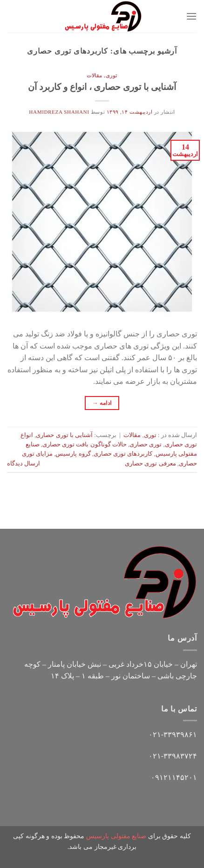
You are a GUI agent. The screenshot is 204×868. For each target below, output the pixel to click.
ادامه (102, 403)
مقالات (95, 75)
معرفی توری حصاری (150, 464)
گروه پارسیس (73, 454)
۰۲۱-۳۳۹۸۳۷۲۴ (173, 756)
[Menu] (191, 16)
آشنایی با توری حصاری (64, 435)
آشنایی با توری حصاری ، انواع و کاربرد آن (102, 87)
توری (112, 75)
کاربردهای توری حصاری (123, 454)
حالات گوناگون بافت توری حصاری (85, 444)
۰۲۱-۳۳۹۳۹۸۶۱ (173, 735)
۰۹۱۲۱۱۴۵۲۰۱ (174, 777)
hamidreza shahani (59, 112)
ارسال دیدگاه (24, 464)
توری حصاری (146, 444)
